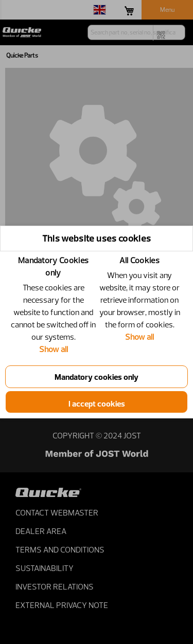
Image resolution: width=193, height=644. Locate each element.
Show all (54, 349)
